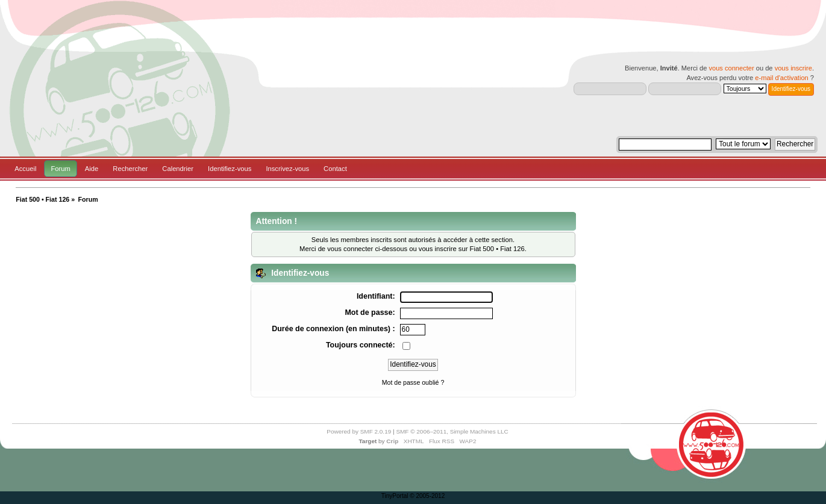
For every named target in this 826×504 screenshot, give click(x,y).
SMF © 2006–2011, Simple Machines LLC (452, 431)
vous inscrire (793, 68)
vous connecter (731, 68)
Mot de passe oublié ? (413, 382)
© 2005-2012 (427, 496)
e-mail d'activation (781, 78)
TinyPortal (395, 496)
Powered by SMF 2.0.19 (359, 431)
